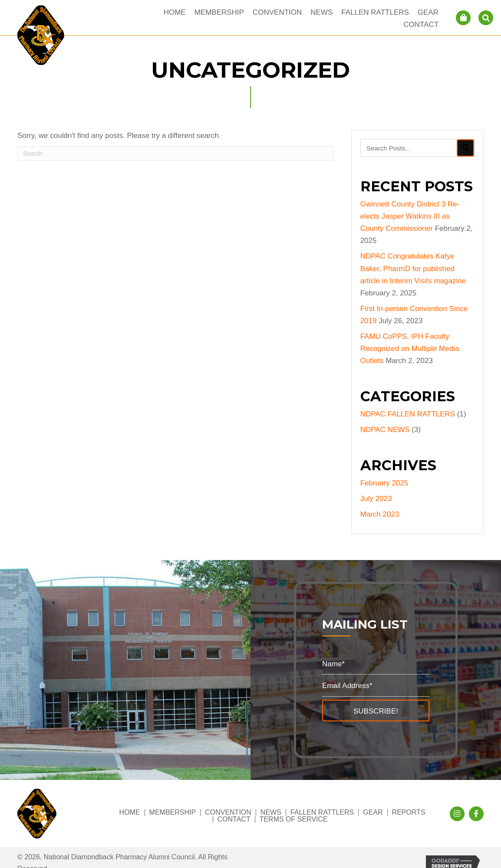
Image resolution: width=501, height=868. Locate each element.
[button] (376, 711)
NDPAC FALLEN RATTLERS (408, 414)
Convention (228, 812)
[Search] (176, 154)
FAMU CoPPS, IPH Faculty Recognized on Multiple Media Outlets (410, 349)
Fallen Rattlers (322, 812)
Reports (409, 812)
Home (130, 812)
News (271, 812)
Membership (173, 812)
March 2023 (380, 514)
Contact (234, 819)
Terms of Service (294, 819)
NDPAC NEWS (385, 430)
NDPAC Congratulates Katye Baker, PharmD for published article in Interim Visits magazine (413, 268)
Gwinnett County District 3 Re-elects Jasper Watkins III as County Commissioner (410, 216)
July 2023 (376, 499)
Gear (373, 812)
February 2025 (384, 483)
